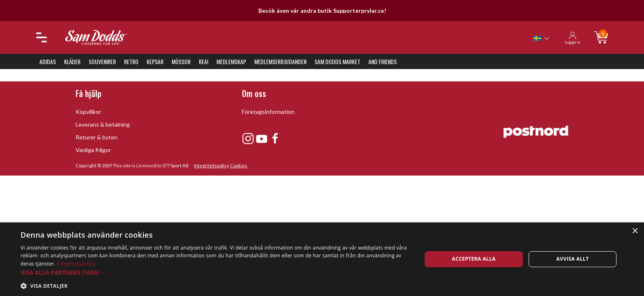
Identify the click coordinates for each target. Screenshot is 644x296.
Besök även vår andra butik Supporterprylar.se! (322, 10)
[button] (215, 272)
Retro (131, 61)
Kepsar (155, 61)
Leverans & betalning (103, 124)
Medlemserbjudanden (280, 61)
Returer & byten (97, 137)
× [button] (635, 231)
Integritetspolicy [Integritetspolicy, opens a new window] (77, 264)
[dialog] (322, 259)
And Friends (383, 61)
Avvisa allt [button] (573, 259)
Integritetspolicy (212, 165)
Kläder (72, 61)
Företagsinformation (268, 112)
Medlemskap (231, 61)
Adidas (48, 61)
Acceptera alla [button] (474, 259)
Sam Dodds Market (337, 61)
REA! (204, 61)
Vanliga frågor (93, 150)
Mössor (181, 61)
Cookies (239, 165)
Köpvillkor (88, 112)
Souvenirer (102, 61)
